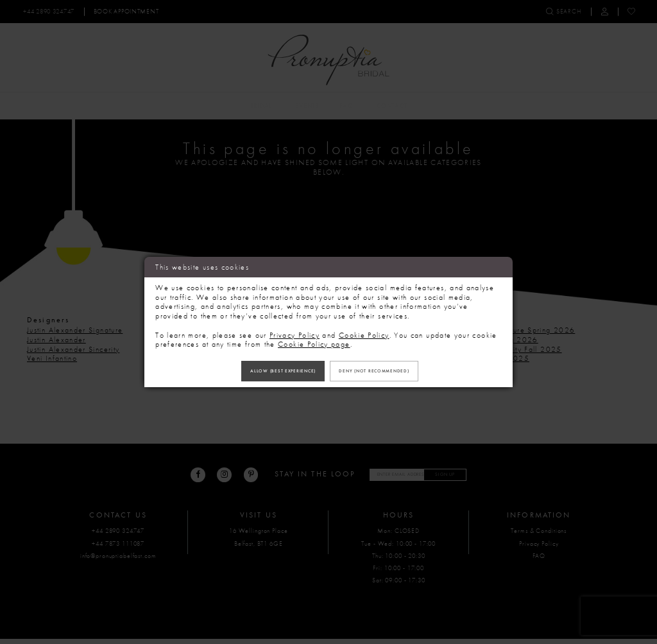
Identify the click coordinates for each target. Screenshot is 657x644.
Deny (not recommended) (388, 370)
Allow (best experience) (269, 370)
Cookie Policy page (314, 340)
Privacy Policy (294, 331)
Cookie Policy (364, 331)
